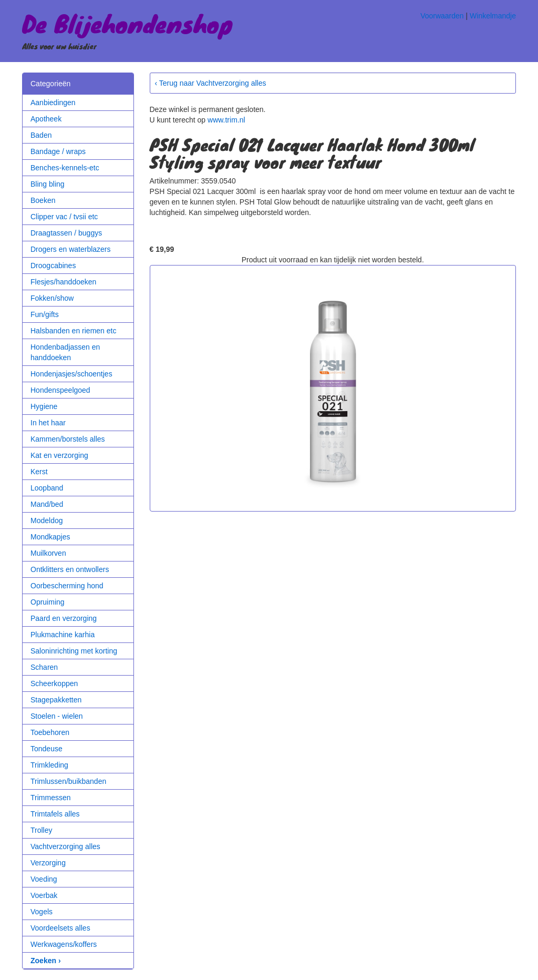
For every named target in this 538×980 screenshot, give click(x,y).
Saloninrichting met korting (74, 651)
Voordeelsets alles (60, 928)
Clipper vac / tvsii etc (64, 217)
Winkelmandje (493, 16)
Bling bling (48, 184)
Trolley (42, 830)
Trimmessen (51, 798)
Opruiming (48, 602)
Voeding (44, 879)
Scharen (44, 667)
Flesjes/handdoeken (63, 282)
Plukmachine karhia (63, 635)
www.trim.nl (226, 120)
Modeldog (47, 520)
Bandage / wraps (58, 151)
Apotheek (46, 119)
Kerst (39, 472)
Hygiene (44, 406)
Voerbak (44, 895)
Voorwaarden (442, 16)
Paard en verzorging (64, 618)
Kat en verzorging (59, 455)
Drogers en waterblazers (71, 249)
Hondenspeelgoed (60, 390)
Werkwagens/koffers (64, 944)
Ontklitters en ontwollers (70, 569)
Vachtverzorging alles (65, 846)
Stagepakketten (56, 700)
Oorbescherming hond (67, 586)
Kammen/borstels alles (68, 439)
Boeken (43, 200)
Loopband (47, 488)
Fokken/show (52, 298)
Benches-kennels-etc (65, 168)
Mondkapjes (50, 537)
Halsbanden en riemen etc (73, 331)
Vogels (42, 912)
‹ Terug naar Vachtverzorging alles (211, 83)
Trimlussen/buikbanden (68, 781)
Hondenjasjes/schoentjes (71, 374)
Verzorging (48, 863)
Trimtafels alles (55, 814)
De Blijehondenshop (127, 23)
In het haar (48, 423)
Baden (41, 135)
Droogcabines (53, 266)
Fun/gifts (45, 314)
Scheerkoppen (54, 683)
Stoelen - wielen (57, 716)
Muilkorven (48, 553)
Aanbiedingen (53, 103)
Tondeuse (46, 749)
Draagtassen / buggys (66, 233)
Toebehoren (50, 732)
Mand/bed (47, 504)
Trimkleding (49, 765)
